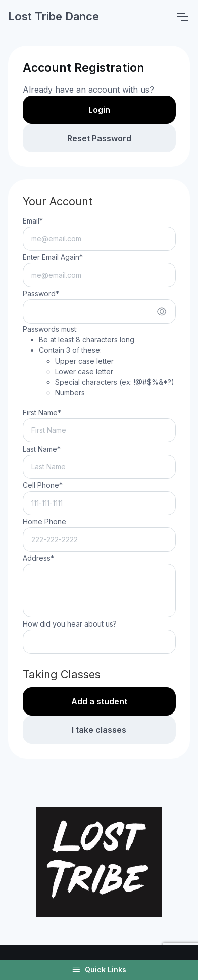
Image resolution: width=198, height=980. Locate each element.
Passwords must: (98, 361)
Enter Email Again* (53, 257)
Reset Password (99, 138)
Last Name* (42, 449)
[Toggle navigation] (182, 17)
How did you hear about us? (70, 624)
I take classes (99, 730)
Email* (33, 221)
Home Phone (44, 522)
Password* (41, 294)
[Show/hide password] (162, 311)
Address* (38, 558)
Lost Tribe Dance (54, 16)
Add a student (99, 701)
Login (99, 110)
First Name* (42, 412)
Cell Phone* (43, 485)
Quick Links (99, 970)
